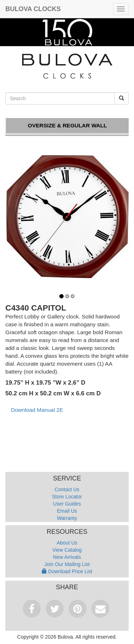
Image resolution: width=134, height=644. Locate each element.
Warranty (67, 518)
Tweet (55, 609)
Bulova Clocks (33, 9)
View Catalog (67, 550)
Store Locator (67, 497)
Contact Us (67, 489)
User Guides (67, 504)
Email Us (67, 511)
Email (100, 609)
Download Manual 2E (37, 410)
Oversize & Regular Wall (67, 125)
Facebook (32, 609)
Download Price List (67, 571)
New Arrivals (67, 557)
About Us (67, 543)
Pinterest (78, 609)
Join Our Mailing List (67, 564)
